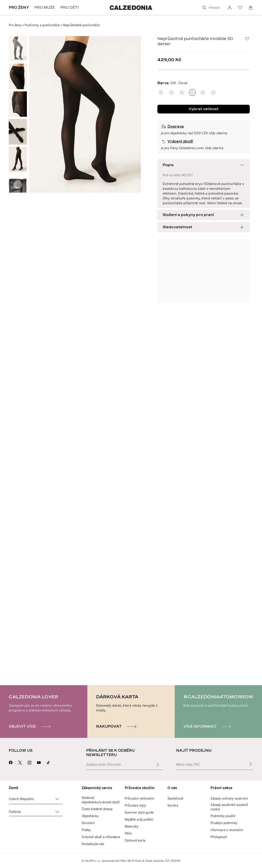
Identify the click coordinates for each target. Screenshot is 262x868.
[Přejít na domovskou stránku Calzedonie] (131, 8)
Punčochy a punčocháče (42, 25)
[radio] (161, 92)
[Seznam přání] (240, 8)
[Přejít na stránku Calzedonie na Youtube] (39, 762)
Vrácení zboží (180, 141)
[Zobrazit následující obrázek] (18, 185)
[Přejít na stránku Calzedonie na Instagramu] (29, 762)
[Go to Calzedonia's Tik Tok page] (48, 762)
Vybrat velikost (204, 109)
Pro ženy (15, 25)
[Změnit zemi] (57, 799)
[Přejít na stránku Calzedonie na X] (20, 762)
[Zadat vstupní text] (158, 765)
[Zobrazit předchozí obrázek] (18, 44)
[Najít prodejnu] (251, 764)
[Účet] (230, 8)
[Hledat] (212, 8)
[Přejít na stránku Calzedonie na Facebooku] (11, 762)
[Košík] (251, 8)
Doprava (176, 126)
